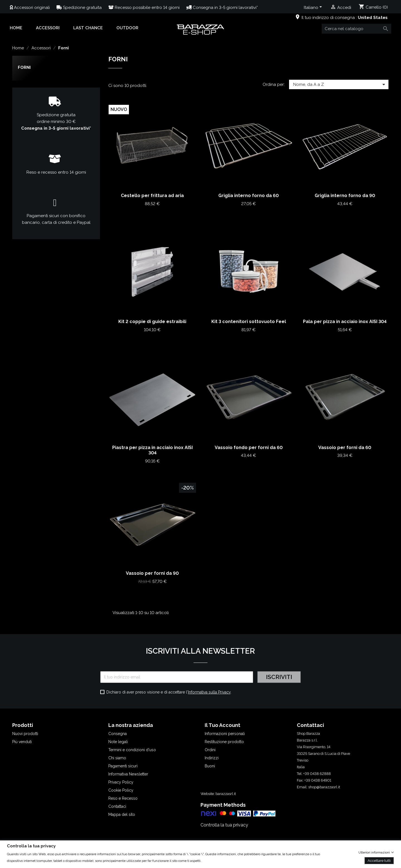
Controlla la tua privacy (224, 825)
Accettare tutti (379, 860)
